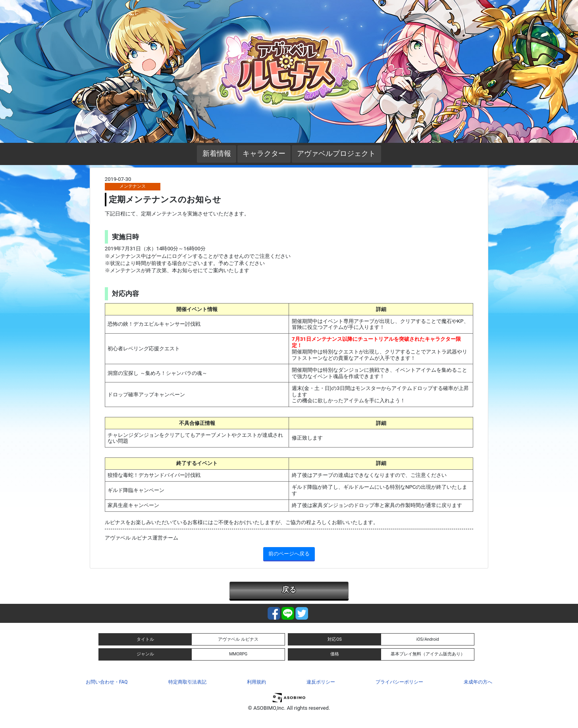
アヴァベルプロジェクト (336, 154)
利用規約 (256, 682)
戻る (289, 590)
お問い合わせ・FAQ (107, 682)
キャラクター (264, 154)
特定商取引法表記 (187, 682)
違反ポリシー (321, 682)
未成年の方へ (478, 682)
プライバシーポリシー (399, 682)
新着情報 (217, 154)
